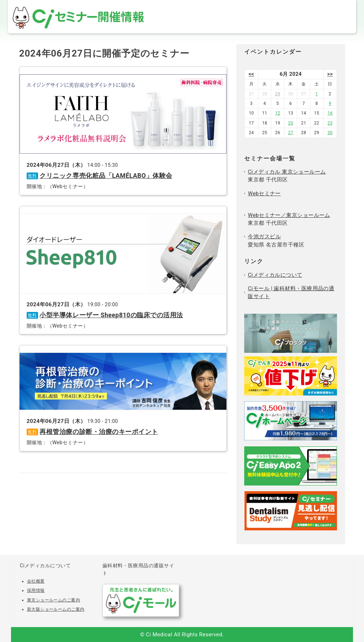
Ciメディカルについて (275, 275)
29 (278, 94)
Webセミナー (264, 193)
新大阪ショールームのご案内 (56, 609)
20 (290, 123)
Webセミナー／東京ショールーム (289, 215)
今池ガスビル (264, 237)
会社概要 (36, 581)
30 (330, 133)
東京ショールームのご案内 (53, 600)
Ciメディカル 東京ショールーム (287, 172)
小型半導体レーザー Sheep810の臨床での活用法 (111, 315)
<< (251, 74)
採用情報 (36, 590)
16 (330, 113)
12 (278, 113)
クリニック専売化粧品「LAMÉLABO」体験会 (106, 176)
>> (330, 74)
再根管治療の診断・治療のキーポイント (99, 432)
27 (290, 133)
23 (330, 123)
